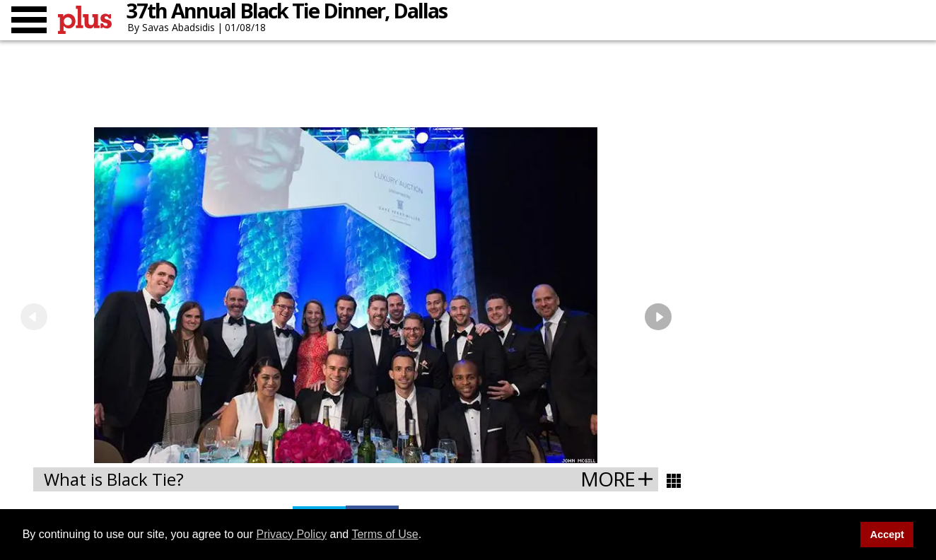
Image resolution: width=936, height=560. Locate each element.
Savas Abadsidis (179, 27)
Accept (887, 535)
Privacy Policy (292, 534)
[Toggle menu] (29, 20)
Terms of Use (385, 534)
